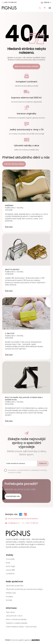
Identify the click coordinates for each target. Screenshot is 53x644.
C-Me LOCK (10, 333)
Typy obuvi (10, 612)
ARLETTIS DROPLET (12, 270)
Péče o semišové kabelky (16, 619)
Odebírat (43, 463)
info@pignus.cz (12, 523)
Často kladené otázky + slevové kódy (21, 627)
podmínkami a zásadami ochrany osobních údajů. (27, 471)
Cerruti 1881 (10, 570)
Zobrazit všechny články (14, 164)
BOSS (8, 563)
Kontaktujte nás (13, 496)
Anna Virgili (10, 566)
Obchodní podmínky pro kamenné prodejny (24, 589)
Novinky (20, 208)
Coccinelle (10, 559)
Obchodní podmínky (15, 586)
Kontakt (9, 600)
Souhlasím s (27, 471)
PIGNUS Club (11, 593)
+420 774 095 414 (9, 2)
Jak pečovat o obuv (14, 616)
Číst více (9, 227)
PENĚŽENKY (9, 206)
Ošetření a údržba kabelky (17, 623)
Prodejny (10, 597)
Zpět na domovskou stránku (26, 66)
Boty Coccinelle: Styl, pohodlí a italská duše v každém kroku (24, 399)
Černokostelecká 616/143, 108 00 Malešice (22, 519)
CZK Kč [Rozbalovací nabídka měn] (47, 2)
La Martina (10, 574)
